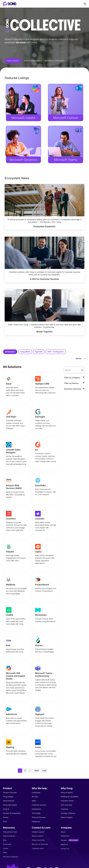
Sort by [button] (81, 359)
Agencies (39, 352)
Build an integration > (33, 61)
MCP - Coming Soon (56, 352)
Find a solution (13, 61)
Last (44, 770)
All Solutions (10, 352)
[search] (74, 370)
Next (37, 770)
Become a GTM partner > (55, 61)
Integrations (25, 352)
